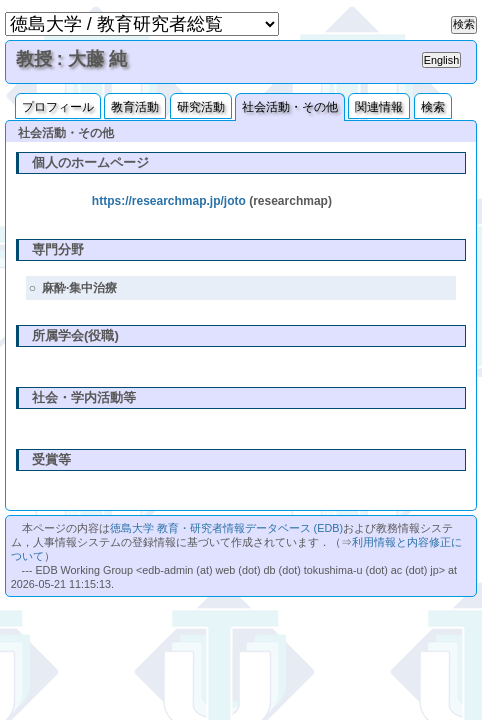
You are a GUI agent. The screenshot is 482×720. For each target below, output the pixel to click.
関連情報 (379, 107)
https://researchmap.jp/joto (169, 201)
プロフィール (58, 107)
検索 (433, 107)
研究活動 (201, 107)
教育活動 (135, 107)
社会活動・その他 (290, 107)
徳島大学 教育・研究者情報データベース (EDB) (226, 528)
